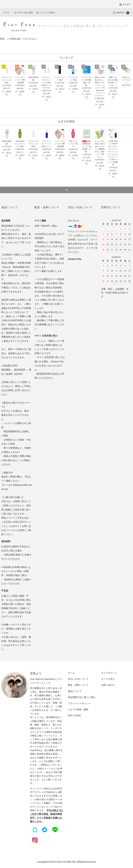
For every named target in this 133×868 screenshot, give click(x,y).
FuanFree (118, 13)
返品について (75, 691)
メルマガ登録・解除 (78, 709)
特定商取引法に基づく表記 (82, 697)
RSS (70, 715)
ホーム (6, 13)
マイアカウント (109, 673)
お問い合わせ (108, 685)
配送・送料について (78, 685)
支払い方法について (78, 679)
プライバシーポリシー (79, 703)
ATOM (77, 715)
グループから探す (23, 13)
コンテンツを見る (45, 13)
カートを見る (108, 679)
